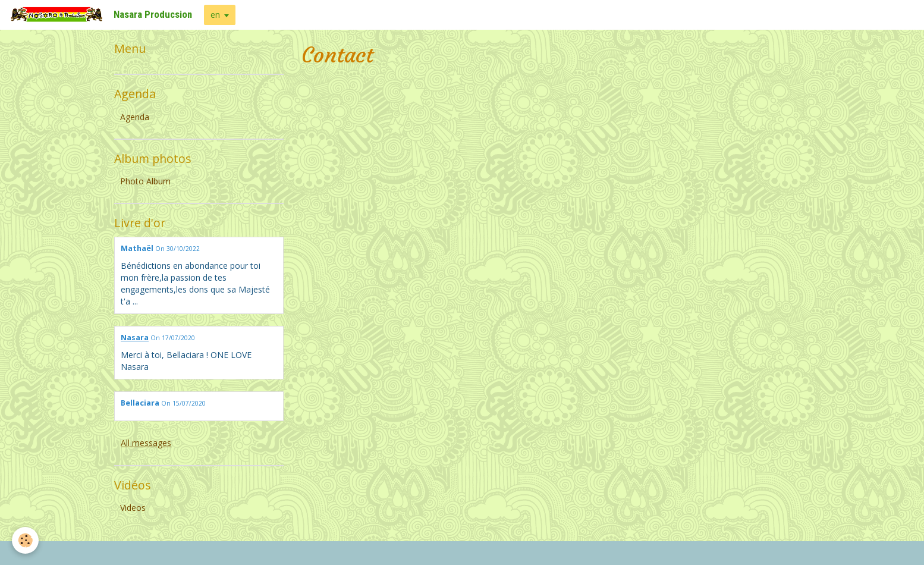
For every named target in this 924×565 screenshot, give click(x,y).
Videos (133, 508)
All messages (146, 443)
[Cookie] (25, 540)
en (215, 15)
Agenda (135, 117)
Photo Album (145, 181)
